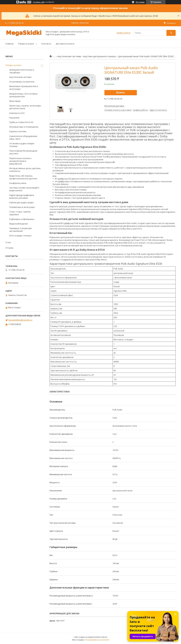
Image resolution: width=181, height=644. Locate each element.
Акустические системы (69, 56)
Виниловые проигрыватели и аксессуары (24, 88)
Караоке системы (18, 131)
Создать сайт (39, 2)
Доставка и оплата (65, 44)
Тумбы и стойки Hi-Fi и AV (21, 122)
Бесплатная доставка (114, 106)
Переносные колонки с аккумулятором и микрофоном (20, 161)
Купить (121, 93)
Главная (9, 44)
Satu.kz (104, 637)
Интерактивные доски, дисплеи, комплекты (25, 170)
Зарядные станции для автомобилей (20, 230)
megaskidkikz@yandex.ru (20, 320)
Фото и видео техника (20, 236)
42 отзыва (140, 2)
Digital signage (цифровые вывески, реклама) (22, 197)
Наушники (14, 118)
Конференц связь (18, 183)
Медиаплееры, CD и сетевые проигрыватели (23, 95)
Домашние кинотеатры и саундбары (22, 71)
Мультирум (15, 101)
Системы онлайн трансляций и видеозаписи (24, 189)
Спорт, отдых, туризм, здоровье (20, 213)
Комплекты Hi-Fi (17, 113)
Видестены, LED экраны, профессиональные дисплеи (23, 177)
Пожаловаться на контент (97, 640)
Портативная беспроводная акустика (23, 152)
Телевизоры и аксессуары (22, 207)
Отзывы (9, 248)
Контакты (46, 44)
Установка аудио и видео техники (22, 145)
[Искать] (171, 33)
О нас (8, 242)
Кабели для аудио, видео (22, 202)
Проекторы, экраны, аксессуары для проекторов (25, 107)
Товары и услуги (26, 44)
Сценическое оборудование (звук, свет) (23, 137)
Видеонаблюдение (19, 224)
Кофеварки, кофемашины (22, 219)
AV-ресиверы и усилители (22, 82)
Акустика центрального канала (99, 56)
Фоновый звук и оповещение (24, 127)
